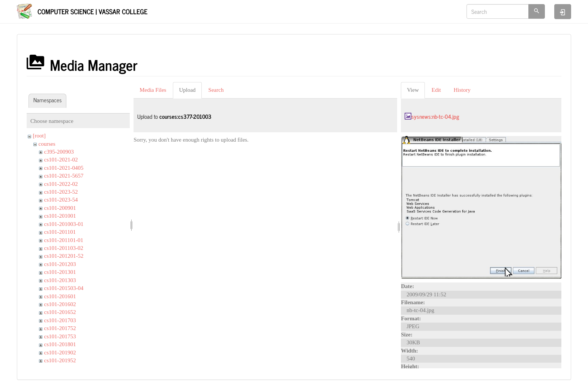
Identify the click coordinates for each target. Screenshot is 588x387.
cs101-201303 (60, 280)
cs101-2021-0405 (64, 168)
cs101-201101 (60, 232)
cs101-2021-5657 (64, 176)
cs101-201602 (60, 304)
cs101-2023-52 (61, 192)
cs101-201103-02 (64, 248)
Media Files (153, 90)
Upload (187, 90)
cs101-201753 (60, 336)
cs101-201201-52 (64, 256)
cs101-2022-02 (61, 184)
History (462, 90)
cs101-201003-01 (64, 224)
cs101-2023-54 (61, 200)
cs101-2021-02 (61, 160)
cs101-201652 (60, 312)
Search (216, 90)
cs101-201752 (60, 328)
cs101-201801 (60, 344)
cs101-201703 (60, 320)
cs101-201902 (60, 353)
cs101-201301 (60, 272)
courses (47, 144)
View (413, 90)
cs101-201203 (60, 264)
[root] (39, 136)
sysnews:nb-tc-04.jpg (435, 116)
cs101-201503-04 (64, 288)
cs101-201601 (60, 296)
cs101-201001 (60, 216)
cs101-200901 (60, 208)
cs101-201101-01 (64, 240)
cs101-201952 (60, 360)
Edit (436, 90)
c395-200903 (59, 152)
